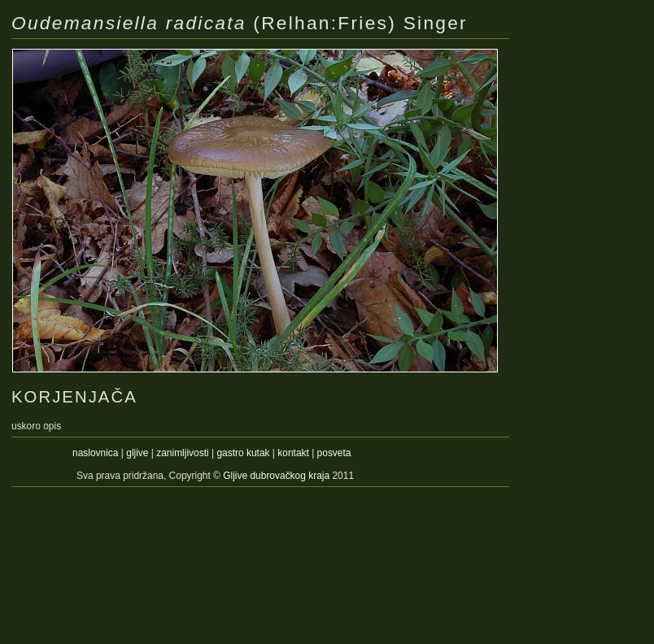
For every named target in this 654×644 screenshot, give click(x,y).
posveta (334, 453)
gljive (137, 453)
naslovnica (95, 453)
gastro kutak (243, 453)
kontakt (293, 453)
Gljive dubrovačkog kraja (277, 476)
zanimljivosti (182, 453)
